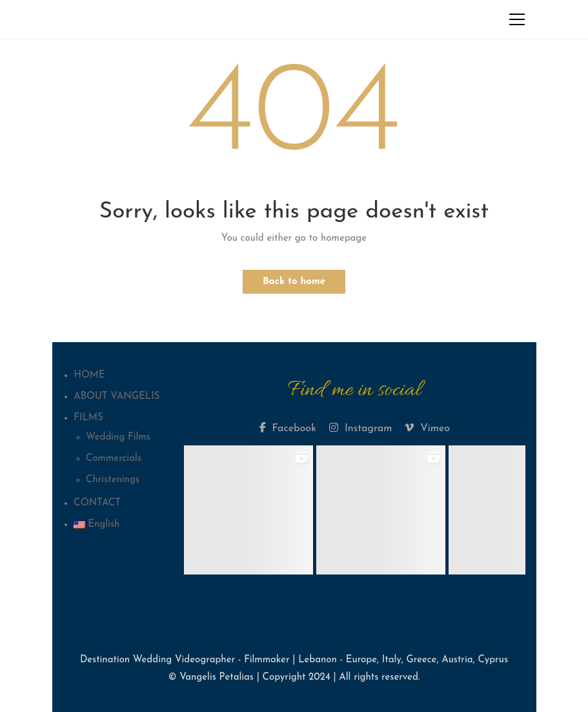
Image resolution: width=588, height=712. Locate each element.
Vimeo (427, 428)
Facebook (288, 428)
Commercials (114, 459)
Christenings (113, 480)
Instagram (360, 428)
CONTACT (97, 503)
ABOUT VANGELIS (117, 397)
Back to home (294, 282)
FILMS (88, 418)
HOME (89, 375)
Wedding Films (118, 437)
